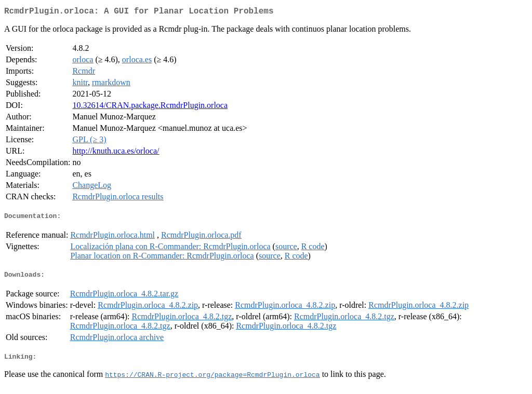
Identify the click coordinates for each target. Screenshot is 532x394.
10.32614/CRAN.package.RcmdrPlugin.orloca (150, 107)
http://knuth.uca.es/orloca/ (116, 153)
